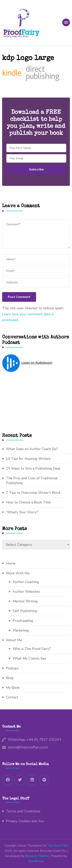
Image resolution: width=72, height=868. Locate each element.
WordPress (36, 861)
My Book (13, 688)
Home (11, 563)
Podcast (12, 668)
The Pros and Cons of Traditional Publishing (32, 481)
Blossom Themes (37, 856)
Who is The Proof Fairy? (32, 649)
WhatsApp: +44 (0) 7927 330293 (35, 740)
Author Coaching (26, 582)
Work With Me (18, 573)
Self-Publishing (25, 611)
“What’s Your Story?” (22, 512)
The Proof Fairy (58, 846)
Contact (12, 697)
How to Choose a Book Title (28, 502)
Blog (10, 678)
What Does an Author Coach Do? (32, 449)
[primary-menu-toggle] (66, 22)
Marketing (21, 630)
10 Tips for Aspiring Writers (28, 459)
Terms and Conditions (23, 811)
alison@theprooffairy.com (28, 747)
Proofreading (23, 621)
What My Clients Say (29, 658)
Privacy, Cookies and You (25, 821)
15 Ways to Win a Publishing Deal (33, 468)
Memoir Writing (25, 601)
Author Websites (26, 592)
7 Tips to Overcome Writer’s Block (33, 493)
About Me (14, 640)
